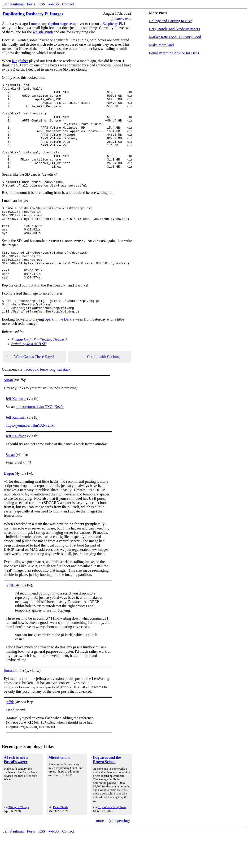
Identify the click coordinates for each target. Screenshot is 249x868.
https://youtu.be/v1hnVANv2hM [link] (30, 458)
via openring (119, 853)
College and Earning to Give (171, 21)
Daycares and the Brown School (107, 792)
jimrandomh (13, 703)
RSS (42, 4)
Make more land (161, 45)
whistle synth (43, 32)
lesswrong (48, 402)
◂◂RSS (54, 4)
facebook (31, 402)
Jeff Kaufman (13, 4)
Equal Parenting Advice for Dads (174, 53)
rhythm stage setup (62, 24)
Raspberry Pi (112, 24)
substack (64, 402)
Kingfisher (20, 61)
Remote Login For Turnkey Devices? (39, 372)
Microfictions (59, 790)
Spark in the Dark (58, 352)
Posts (31, 4)
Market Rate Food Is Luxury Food (175, 37)
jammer (117, 19)
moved (36, 24)
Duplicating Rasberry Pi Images (33, 14)
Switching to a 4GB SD (29, 376)
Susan (8, 413)
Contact (68, 4)
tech (128, 19)
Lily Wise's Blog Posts (112, 840)
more (100, 853)
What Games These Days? (30, 389)
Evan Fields (60, 840)
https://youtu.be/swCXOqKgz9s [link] (40, 439)
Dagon (9, 506)
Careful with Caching (107, 389)
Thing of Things (18, 840)
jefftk (10, 618)
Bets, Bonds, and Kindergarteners (174, 29)
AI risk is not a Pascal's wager (16, 792)
